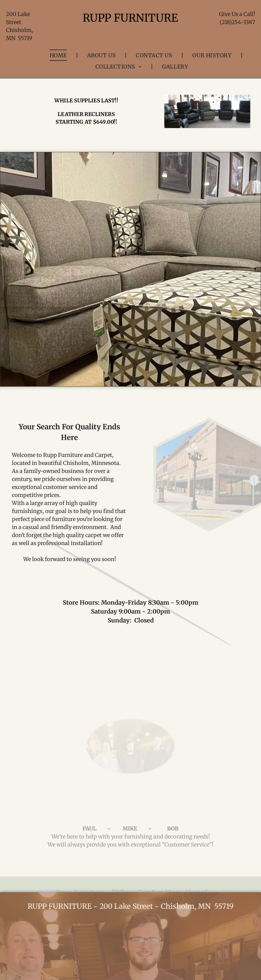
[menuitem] (59, 55)
